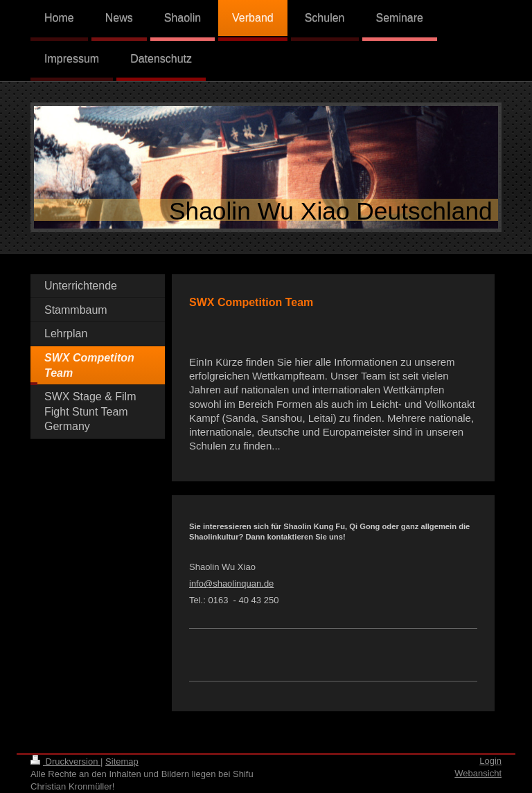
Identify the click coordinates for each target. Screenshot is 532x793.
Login (490, 761)
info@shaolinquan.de (231, 583)
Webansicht (478, 773)
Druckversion (65, 761)
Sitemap (122, 761)
